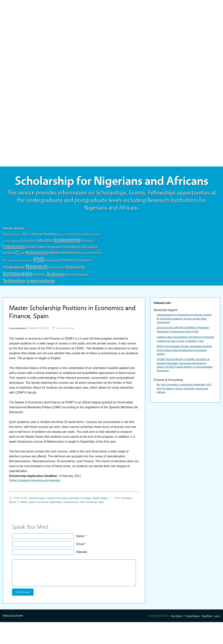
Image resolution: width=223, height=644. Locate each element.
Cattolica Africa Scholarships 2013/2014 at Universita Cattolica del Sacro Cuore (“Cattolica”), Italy (185, 366)
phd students (53, 278)
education (45, 258)
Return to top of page (15, 637)
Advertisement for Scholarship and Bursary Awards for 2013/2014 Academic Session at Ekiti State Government (184, 337)
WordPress (204, 637)
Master (41, 522)
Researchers (57, 285)
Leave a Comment (71, 346)
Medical (86, 271)
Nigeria (25, 278)
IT (17, 270)
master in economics (59, 522)
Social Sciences (77, 292)
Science (40, 292)
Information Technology (92, 518)
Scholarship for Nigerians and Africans (111, 190)
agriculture (17, 252)
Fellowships (14, 264)
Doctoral (16, 259)
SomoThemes (187, 637)
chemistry (63, 252)
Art (25, 252)
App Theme (168, 637)
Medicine (96, 271)
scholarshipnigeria (20, 346)
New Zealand (14, 278)
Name (80, 556)
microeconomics (98, 522)
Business (50, 252)
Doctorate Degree (39, 518)
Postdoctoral (83, 278)
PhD (39, 277)
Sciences (56, 292)
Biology (38, 252)
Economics (29, 259)
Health (31, 265)
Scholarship (75, 285)
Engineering (67, 258)
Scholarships (18, 292)
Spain (135, 522)
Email (80, 564)
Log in (217, 637)
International (71, 265)
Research (37, 285)
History (41, 265)
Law (22, 271)
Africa (7, 252)
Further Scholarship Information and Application (41, 499)
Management (37, 270)
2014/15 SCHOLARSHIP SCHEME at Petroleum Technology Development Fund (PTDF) (185, 352)
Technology (14, 299)
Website (82, 572)
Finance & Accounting (64, 518)
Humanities (55, 265)
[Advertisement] (111, 28)
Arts (30, 252)
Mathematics (72, 271)
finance (28, 522)
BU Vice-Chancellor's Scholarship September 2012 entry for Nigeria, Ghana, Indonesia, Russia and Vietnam (185, 428)
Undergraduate (41, 299)
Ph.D (31, 278)
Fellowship (88, 259)
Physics (68, 278)
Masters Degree (116, 518)
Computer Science (80, 252)
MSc (5, 278)
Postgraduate (14, 285)
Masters (55, 271)
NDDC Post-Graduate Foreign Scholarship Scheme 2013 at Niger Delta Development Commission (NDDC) (185, 381)
